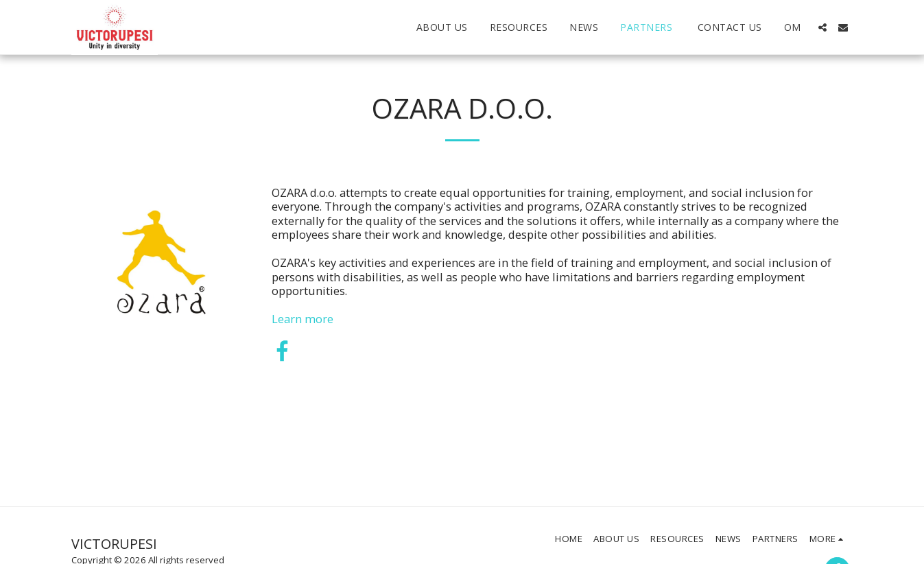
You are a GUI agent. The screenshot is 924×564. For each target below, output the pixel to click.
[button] (822, 27)
